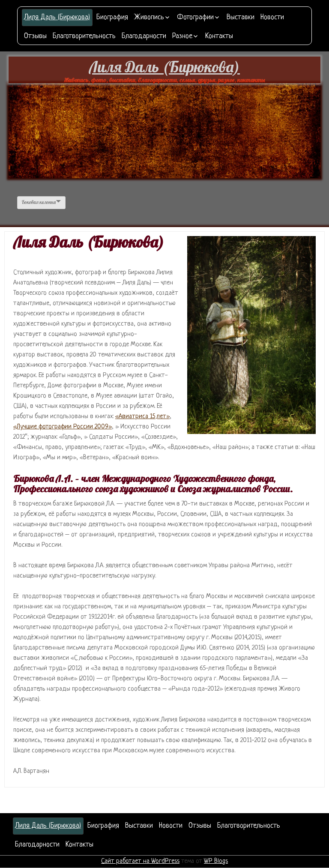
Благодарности (144, 36)
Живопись (149, 17)
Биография (112, 17)
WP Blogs (216, 861)
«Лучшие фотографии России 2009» (63, 427)
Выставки (241, 17)
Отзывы (35, 36)
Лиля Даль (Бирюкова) (57, 17)
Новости (272, 17)
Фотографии (195, 17)
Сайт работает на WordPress (140, 861)
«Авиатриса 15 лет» (142, 417)
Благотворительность (84, 36)
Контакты (219, 36)
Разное (182, 36)
